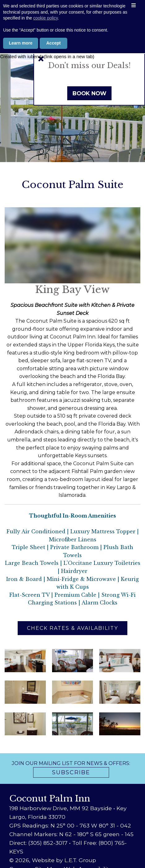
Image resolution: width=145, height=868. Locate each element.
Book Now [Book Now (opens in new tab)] (72, 43)
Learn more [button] (21, 851)
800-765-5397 (72, 31)
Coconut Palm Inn (73, 14)
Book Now (89, 93)
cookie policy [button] (45, 827)
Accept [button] (53, 851)
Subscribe (71, 772)
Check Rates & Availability (72, 628)
